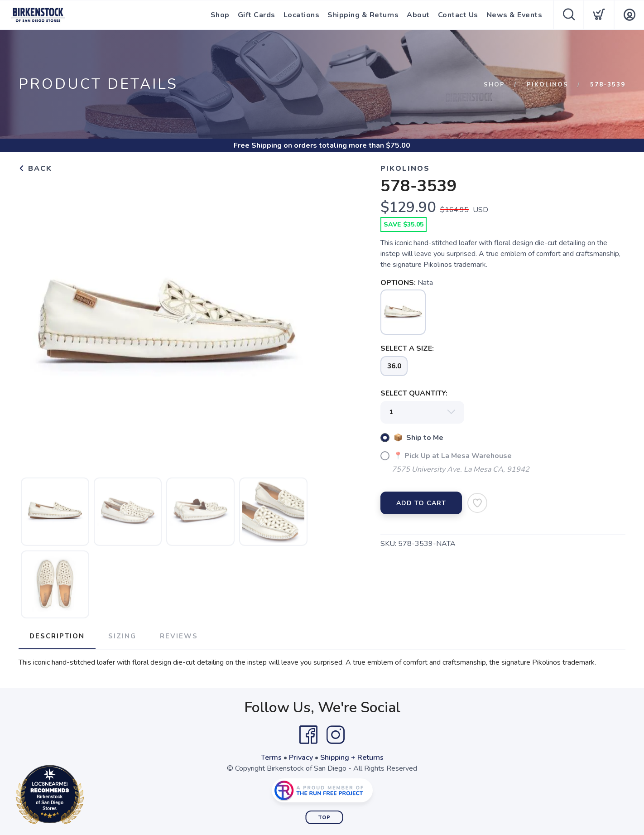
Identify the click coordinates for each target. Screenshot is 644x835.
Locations (302, 15)
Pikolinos (548, 85)
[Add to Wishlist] (477, 503)
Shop (220, 15)
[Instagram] (336, 735)
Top (324, 818)
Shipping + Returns (352, 758)
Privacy (301, 758)
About (418, 15)
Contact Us (458, 15)
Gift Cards (257, 15)
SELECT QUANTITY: (414, 393)
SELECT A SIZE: (407, 348)
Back (35, 169)
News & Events (514, 15)
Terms (271, 758)
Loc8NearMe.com (89, 796)
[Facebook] (308, 735)
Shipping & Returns (363, 15)
